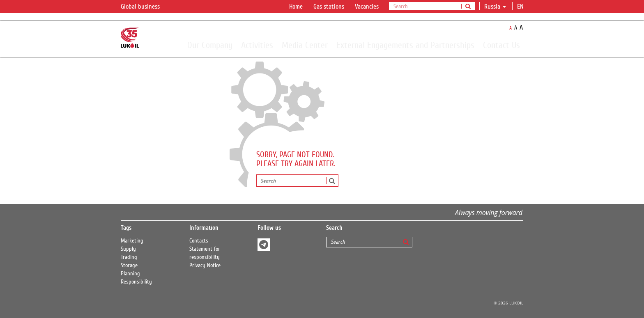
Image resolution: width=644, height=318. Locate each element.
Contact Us (501, 45)
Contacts (199, 241)
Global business (145, 7)
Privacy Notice (205, 265)
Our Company (210, 45)
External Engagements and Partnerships (405, 45)
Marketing (132, 241)
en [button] (521, 7)
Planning (130, 274)
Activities (257, 45)
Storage (129, 265)
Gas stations (329, 7)
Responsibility (136, 282)
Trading (129, 257)
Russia (495, 7)
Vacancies (367, 7)
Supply (128, 249)
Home (296, 7)
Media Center (305, 45)
